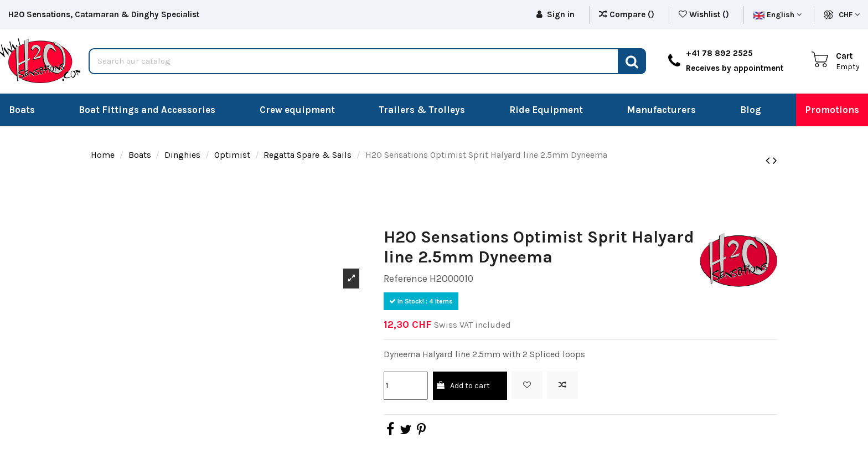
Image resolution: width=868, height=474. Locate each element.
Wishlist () (705, 14)
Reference (405, 279)
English (777, 15)
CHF (849, 15)
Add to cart (463, 386)
